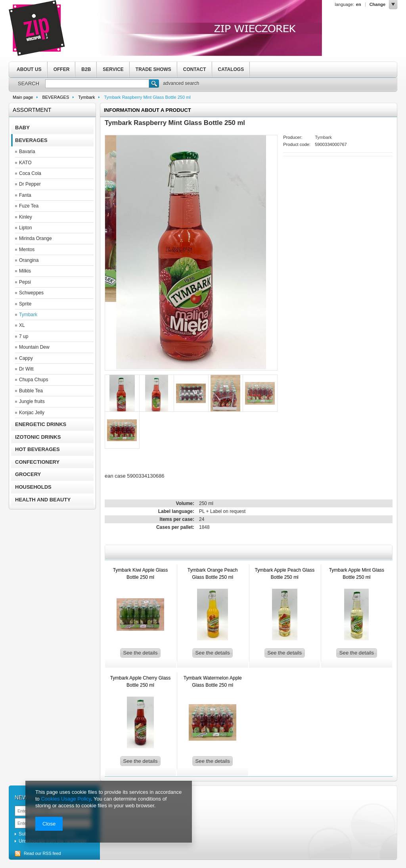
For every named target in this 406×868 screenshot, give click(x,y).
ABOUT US (29, 69)
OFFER (62, 69)
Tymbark (86, 97)
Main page (23, 97)
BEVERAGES (56, 97)
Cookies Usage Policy (66, 799)
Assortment (32, 110)
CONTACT (195, 69)
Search (154, 84)
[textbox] (97, 84)
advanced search (181, 83)
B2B (86, 69)
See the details (140, 653)
